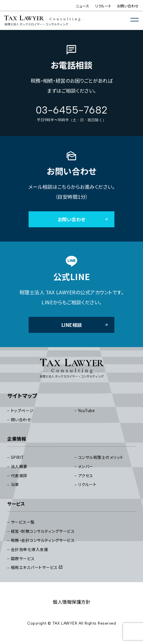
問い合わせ (22, 421)
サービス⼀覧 (24, 526)
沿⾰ (15, 488)
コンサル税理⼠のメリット (102, 459)
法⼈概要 (20, 469)
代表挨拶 (20, 478)
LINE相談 (85, 326)
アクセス (86, 478)
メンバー (86, 469)
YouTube (87, 412)
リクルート (103, 6)
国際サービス (24, 563)
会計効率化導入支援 (31, 554)
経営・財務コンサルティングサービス (45, 535)
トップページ (23, 412)
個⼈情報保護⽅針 (71, 607)
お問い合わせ (128, 6)
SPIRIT (18, 459)
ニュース (83, 6)
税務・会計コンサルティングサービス (45, 545)
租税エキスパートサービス (39, 573)
